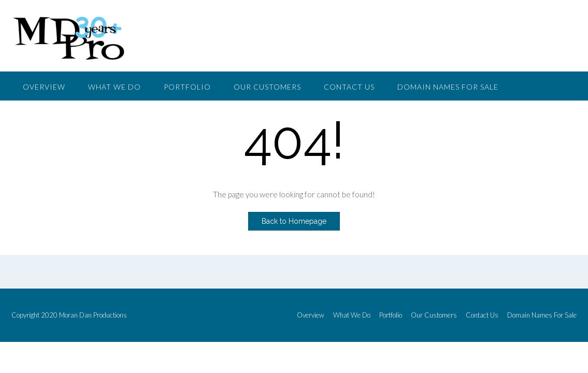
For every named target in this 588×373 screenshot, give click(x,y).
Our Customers (267, 87)
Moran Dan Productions (93, 315)
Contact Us (349, 87)
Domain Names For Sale (448, 87)
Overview (44, 87)
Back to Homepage (294, 221)
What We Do (114, 87)
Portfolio (187, 87)
